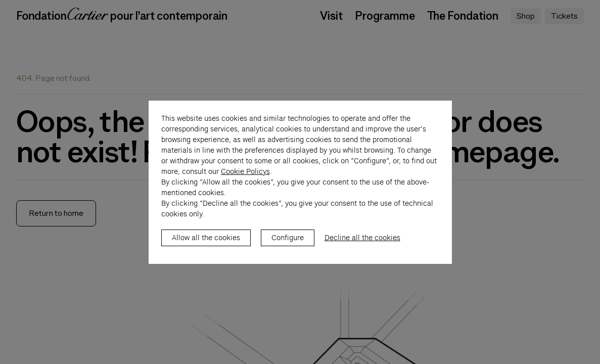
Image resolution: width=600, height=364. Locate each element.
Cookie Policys (245, 182)
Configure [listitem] (288, 248)
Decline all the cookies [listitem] (362, 248)
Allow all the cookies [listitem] (206, 248)
